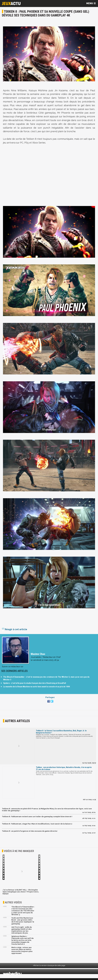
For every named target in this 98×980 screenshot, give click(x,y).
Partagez (50, 697)
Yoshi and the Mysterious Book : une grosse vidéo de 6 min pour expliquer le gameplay (23, 921)
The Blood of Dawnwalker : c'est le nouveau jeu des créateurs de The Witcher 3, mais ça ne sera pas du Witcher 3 (23, 911)
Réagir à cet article (15, 629)
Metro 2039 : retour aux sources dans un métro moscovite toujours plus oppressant (22, 950)
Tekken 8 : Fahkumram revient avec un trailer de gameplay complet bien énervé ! (37, 817)
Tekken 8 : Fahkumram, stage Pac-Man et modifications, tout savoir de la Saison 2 (37, 824)
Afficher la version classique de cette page (49, 965)
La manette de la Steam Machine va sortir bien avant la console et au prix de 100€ (37, 687)
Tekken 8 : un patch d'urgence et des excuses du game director (30, 831)
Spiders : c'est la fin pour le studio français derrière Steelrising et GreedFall (35, 683)
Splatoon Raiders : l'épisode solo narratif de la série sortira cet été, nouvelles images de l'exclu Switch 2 (23, 940)
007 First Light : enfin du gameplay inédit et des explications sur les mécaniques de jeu (22, 930)
